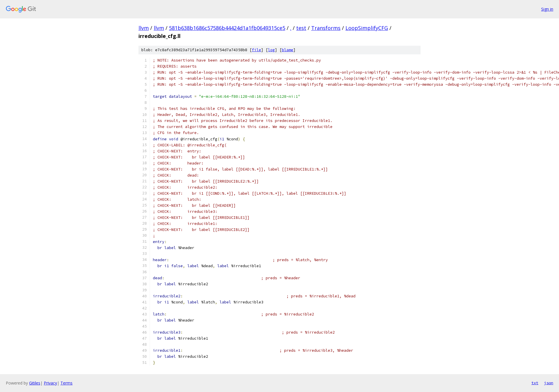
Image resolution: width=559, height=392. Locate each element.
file (256, 50)
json (549, 383)
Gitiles (35, 383)
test (301, 28)
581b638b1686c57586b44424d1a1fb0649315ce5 (227, 28)
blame (288, 50)
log (271, 50)
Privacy (50, 383)
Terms (66, 383)
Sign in (547, 9)
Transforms (326, 28)
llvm (144, 28)
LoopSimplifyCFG (367, 28)
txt (535, 383)
